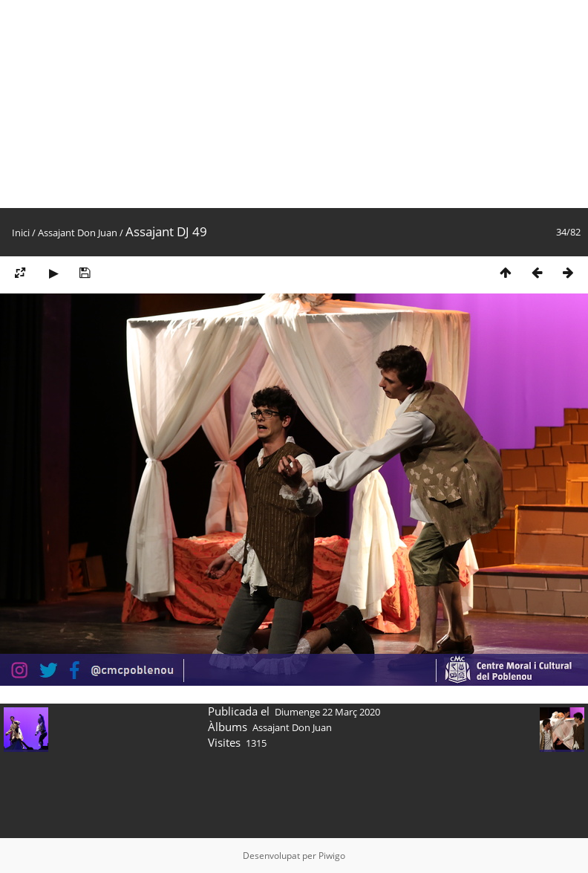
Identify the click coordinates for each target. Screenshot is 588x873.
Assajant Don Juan (78, 233)
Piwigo (332, 856)
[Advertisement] (248, 104)
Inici (21, 233)
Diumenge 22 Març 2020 (327, 712)
